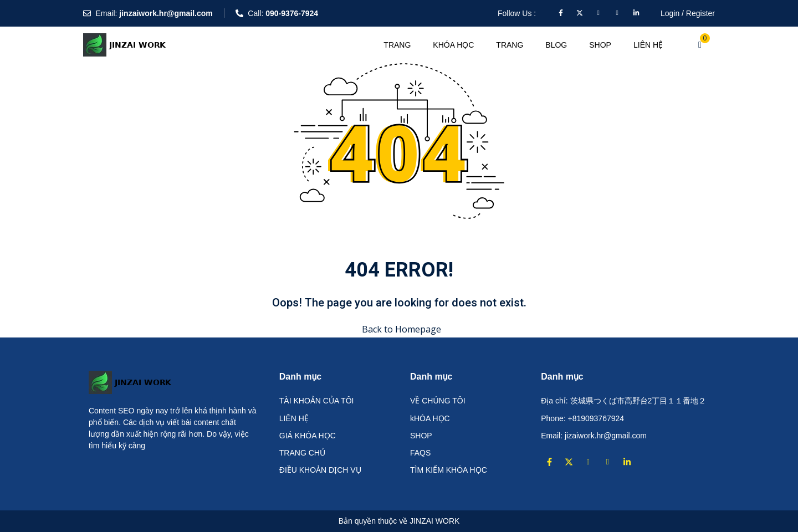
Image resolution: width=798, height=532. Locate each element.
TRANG (397, 45)
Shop (600, 45)
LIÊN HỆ (648, 45)
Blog (556, 45)
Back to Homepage (399, 329)
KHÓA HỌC (453, 45)
